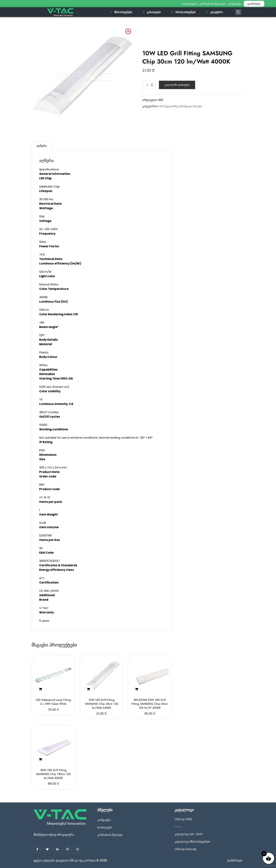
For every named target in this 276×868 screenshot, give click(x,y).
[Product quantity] (149, 85)
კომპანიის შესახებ (212, 4)
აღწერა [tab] (42, 146)
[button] (40, 689)
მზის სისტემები (123, 12)
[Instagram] (77, 850)
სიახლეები (190, 4)
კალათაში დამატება (177, 85)
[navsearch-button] (238, 12)
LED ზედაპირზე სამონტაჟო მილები (181, 106)
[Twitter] (47, 850)
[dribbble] (67, 850)
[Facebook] (37, 850)
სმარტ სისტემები (185, 12)
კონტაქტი (235, 4)
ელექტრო (216, 12)
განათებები (153, 12)
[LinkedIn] (57, 850)
